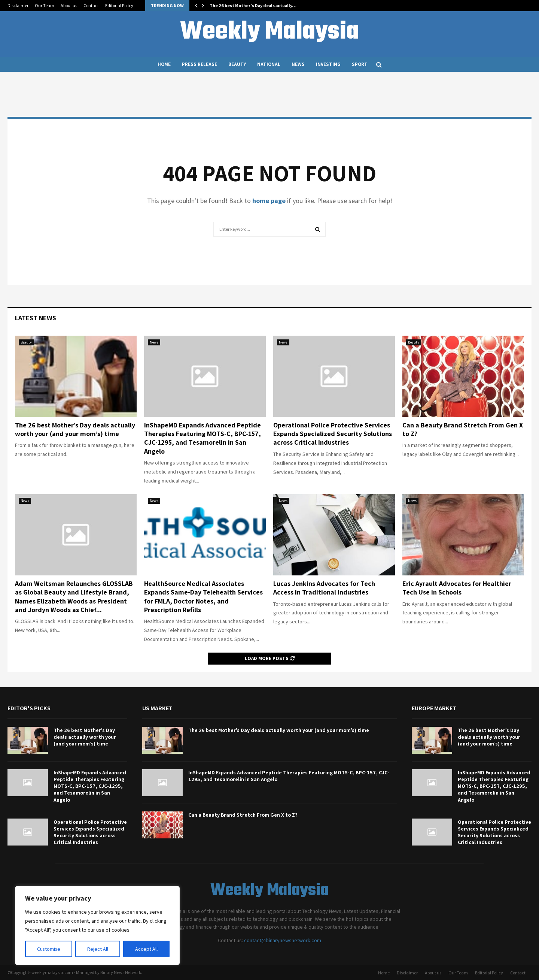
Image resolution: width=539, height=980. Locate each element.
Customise (49, 949)
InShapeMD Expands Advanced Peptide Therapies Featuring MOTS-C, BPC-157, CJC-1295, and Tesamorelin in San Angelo (202, 438)
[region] (97, 926)
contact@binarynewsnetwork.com (283, 940)
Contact (91, 5)
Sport (360, 64)
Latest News (36, 318)
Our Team (45, 5)
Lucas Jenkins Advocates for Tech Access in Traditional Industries (324, 588)
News (298, 64)
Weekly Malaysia (269, 32)
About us (69, 5)
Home (164, 64)
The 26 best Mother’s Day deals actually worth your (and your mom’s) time (75, 429)
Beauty (237, 64)
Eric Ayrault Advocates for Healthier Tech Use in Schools (457, 588)
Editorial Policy (119, 5)
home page (269, 201)
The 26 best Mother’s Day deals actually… (253, 5)
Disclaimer (18, 5)
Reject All (98, 949)
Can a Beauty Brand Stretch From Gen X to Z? (243, 815)
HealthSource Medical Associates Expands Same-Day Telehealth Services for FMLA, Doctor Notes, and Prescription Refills (203, 597)
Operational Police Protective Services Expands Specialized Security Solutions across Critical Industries (333, 434)
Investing (328, 64)
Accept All (146, 949)
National (269, 64)
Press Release (200, 64)
